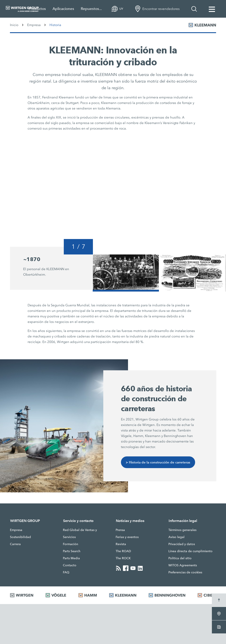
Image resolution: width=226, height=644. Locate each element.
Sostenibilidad (20, 537)
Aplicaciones (63, 9)
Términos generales (182, 530)
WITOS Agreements (183, 565)
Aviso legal (176, 537)
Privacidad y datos (182, 544)
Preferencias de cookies (185, 572)
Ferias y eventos (127, 537)
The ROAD (123, 551)
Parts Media (71, 558)
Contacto (70, 565)
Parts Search (72, 551)
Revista (121, 544)
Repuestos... (91, 9)
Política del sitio (180, 558)
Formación (71, 544)
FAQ (66, 572)
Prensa (120, 530)
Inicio (14, 25)
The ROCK (123, 558)
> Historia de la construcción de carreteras (158, 462)
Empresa (34, 25)
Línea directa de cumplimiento (190, 551)
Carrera (15, 544)
